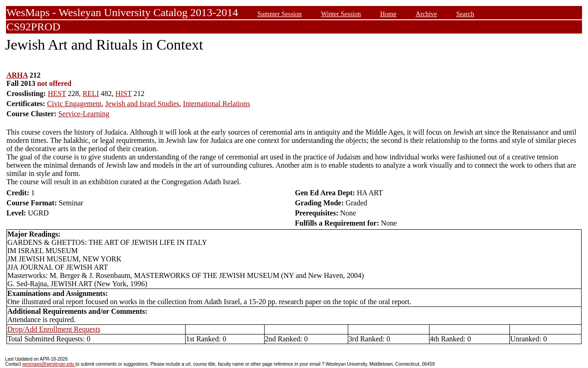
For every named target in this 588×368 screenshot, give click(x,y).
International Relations (216, 104)
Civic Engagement (74, 104)
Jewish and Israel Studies (142, 104)
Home (388, 14)
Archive (426, 14)
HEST (57, 93)
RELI (91, 93)
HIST (123, 93)
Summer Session (279, 14)
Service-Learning (84, 114)
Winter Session (341, 14)
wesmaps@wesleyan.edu (49, 364)
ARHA (17, 75)
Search (465, 14)
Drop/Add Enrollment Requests (54, 329)
